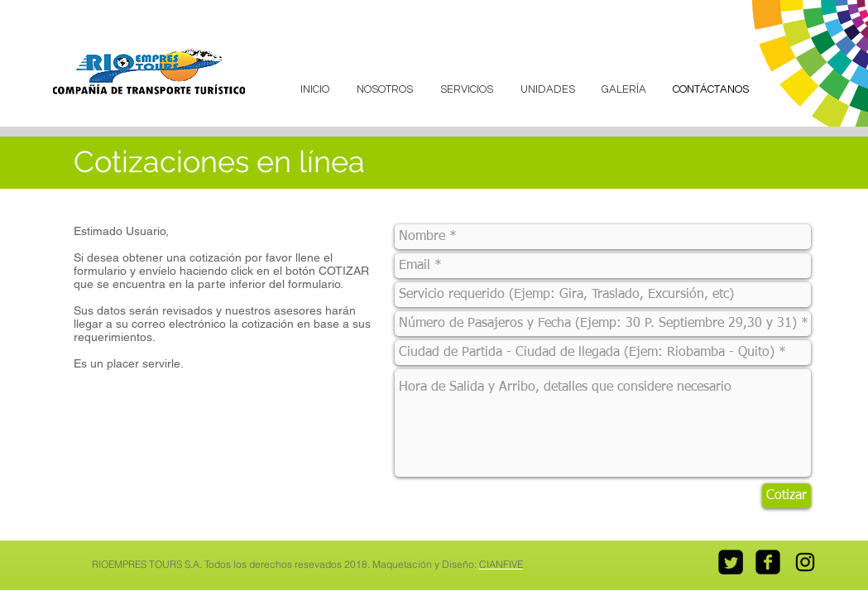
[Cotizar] (786, 496)
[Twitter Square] (731, 562)
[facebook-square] (768, 562)
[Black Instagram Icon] (805, 562)
